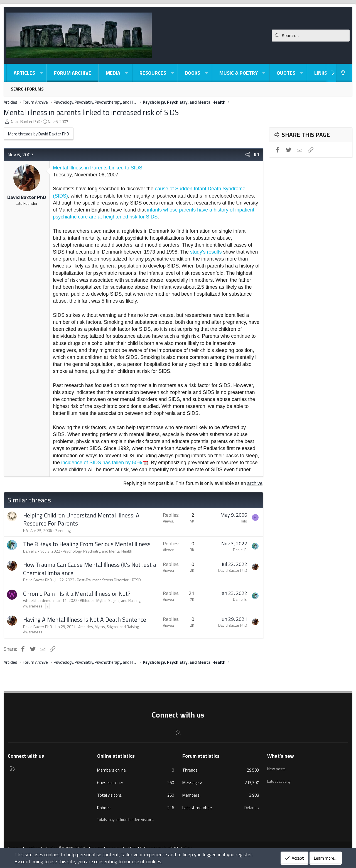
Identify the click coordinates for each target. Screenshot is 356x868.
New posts (277, 767)
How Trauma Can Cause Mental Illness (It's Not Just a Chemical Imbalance (90, 569)
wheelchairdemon (38, 600)
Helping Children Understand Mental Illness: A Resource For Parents (81, 519)
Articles (24, 73)
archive (255, 483)
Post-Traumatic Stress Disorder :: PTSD (109, 580)
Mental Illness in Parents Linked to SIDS (98, 168)
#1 (256, 155)
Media (113, 73)
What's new (281, 756)
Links (321, 73)
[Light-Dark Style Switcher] (343, 73)
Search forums (27, 89)
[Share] (247, 155)
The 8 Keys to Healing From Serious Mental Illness (87, 544)
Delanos (252, 808)
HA (25, 530)
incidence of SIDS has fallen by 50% (102, 463)
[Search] (311, 36)
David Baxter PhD (25, 122)
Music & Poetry (239, 73)
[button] (41, 73)
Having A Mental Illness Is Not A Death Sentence (85, 619)
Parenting (63, 530)
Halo (243, 521)
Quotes (286, 73)
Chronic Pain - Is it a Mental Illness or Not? (77, 594)
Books (193, 73)
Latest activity (281, 777)
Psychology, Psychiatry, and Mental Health (97, 551)
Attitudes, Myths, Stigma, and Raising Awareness (82, 603)
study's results (206, 252)
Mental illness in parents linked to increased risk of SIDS (91, 112)
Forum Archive (73, 73)
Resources (153, 73)
